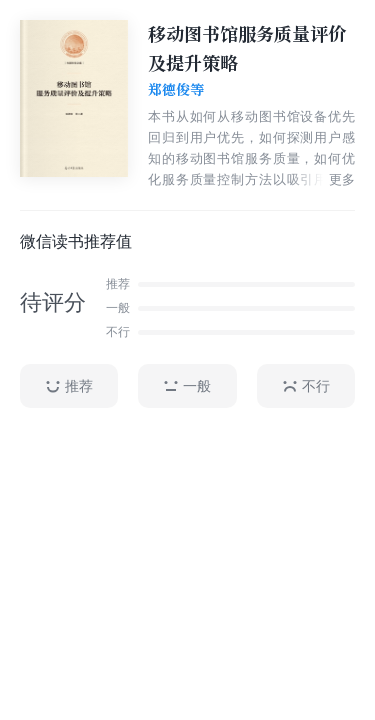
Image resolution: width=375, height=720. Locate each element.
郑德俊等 (176, 90)
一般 (187, 386)
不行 (306, 386)
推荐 (69, 386)
